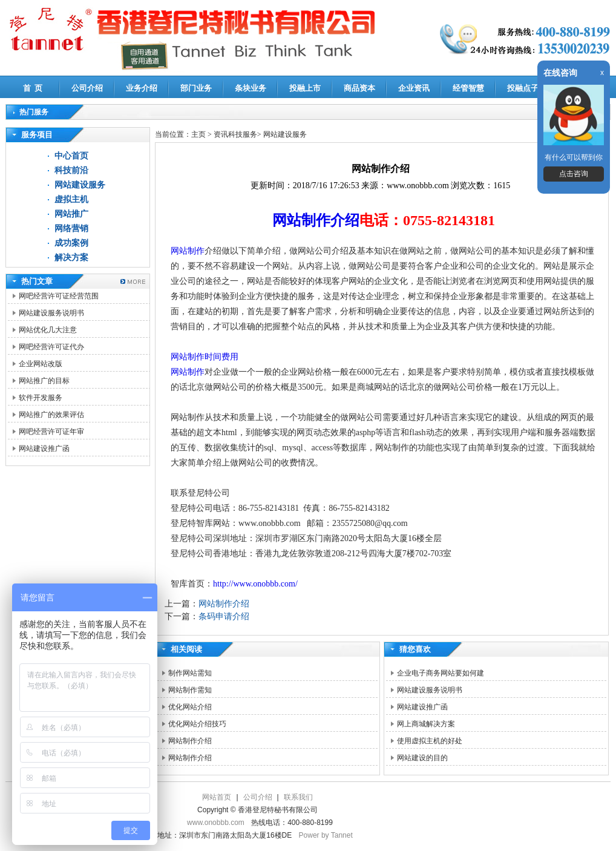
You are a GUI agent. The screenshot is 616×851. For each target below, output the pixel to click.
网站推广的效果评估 (51, 415)
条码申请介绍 (224, 616)
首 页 (33, 88)
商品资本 (359, 88)
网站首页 (217, 797)
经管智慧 (468, 88)
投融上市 (305, 88)
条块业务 (251, 88)
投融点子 (523, 88)
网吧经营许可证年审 (51, 432)
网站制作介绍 (316, 220)
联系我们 (298, 797)
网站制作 (188, 251)
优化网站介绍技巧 (197, 724)
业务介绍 (142, 88)
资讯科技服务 (235, 134)
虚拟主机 (71, 199)
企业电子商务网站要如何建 (441, 673)
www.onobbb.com (216, 823)
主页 (198, 134)
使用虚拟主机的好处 (430, 741)
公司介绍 (87, 88)
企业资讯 (414, 88)
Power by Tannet (326, 835)
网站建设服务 (80, 185)
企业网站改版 (41, 364)
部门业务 (196, 88)
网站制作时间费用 (205, 357)
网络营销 (71, 228)
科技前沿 (71, 170)
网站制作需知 (190, 690)
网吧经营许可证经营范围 (59, 296)
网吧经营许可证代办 (51, 347)
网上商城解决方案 (426, 724)
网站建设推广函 (44, 448)
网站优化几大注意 (48, 330)
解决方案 (71, 258)
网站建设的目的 (422, 758)
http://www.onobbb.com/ (255, 584)
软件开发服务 (41, 398)
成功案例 (71, 243)
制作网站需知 (190, 673)
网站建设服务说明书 (51, 313)
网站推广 (71, 214)
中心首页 (71, 156)
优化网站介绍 (190, 707)
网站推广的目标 (44, 381)
